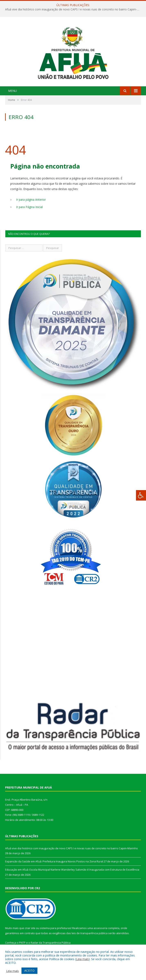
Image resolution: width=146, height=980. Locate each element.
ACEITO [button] (29, 970)
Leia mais (82, 959)
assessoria (100, 928)
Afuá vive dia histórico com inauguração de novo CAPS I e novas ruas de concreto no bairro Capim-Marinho (74, 9)
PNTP (22, 943)
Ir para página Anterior (31, 200)
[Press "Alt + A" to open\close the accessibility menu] (141, 495)
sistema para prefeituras (55, 928)
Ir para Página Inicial (29, 207)
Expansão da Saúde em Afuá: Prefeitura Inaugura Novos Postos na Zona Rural (54, 861)
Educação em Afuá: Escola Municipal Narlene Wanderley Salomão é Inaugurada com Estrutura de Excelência (72, 870)
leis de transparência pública (90, 933)
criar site (30, 928)
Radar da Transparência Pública (51, 943)
